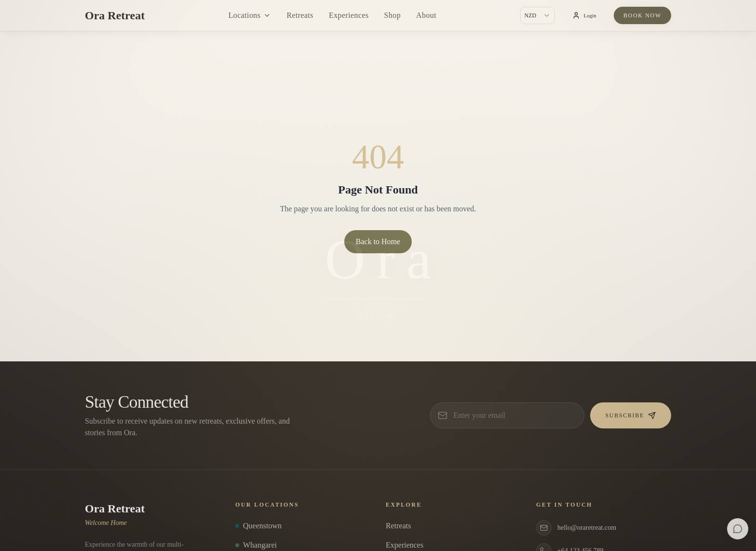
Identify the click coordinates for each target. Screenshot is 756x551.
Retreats (300, 15)
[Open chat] (738, 529)
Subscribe (631, 415)
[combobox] (538, 15)
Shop (393, 15)
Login (584, 15)
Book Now (642, 15)
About (426, 15)
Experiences (349, 15)
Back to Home (378, 241)
